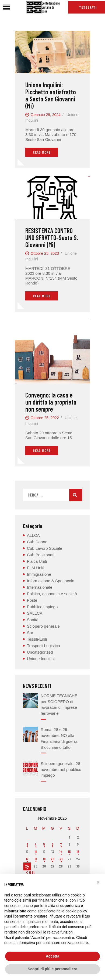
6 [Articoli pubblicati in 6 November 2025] (52, 844)
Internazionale (40, 587)
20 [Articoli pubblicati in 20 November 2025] (52, 859)
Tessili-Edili (37, 639)
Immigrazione (39, 574)
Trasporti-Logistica (43, 646)
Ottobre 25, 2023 (45, 253)
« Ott (31, 872)
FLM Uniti (36, 568)
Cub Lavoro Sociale (45, 548)
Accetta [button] (53, 956)
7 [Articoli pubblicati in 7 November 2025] (61, 844)
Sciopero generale (43, 626)
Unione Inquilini (41, 659)
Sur (30, 633)
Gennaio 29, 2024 (46, 115)
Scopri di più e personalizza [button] (52, 969)
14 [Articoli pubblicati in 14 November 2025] (61, 852)
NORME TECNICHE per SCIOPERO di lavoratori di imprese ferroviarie (59, 704)
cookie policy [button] (76, 911)
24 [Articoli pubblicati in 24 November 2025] (27, 866)
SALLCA (35, 613)
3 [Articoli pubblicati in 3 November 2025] (27, 844)
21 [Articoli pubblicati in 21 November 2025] (61, 859)
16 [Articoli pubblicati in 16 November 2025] (78, 852)
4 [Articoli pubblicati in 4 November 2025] (36, 844)
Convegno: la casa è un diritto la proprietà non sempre (51, 402)
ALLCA (33, 535)
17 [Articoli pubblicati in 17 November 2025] (27, 859)
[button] (98, 882)
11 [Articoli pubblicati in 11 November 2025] (36, 852)
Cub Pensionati (41, 555)
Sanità (33, 620)
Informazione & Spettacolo (51, 581)
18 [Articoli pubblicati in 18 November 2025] (36, 859)
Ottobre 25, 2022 (45, 418)
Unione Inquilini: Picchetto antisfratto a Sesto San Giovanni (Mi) (51, 95)
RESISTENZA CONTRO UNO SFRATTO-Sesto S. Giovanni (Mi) (52, 238)
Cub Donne (37, 542)
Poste (32, 600)
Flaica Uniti (37, 561)
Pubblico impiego (42, 607)
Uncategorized (40, 652)
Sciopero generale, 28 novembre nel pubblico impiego (61, 769)
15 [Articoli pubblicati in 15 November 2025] (69, 852)
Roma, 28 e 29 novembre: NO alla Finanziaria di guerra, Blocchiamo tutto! (60, 738)
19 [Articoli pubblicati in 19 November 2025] (44, 859)
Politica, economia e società (52, 594)
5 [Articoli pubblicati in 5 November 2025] (44, 844)
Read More (42, 152)
